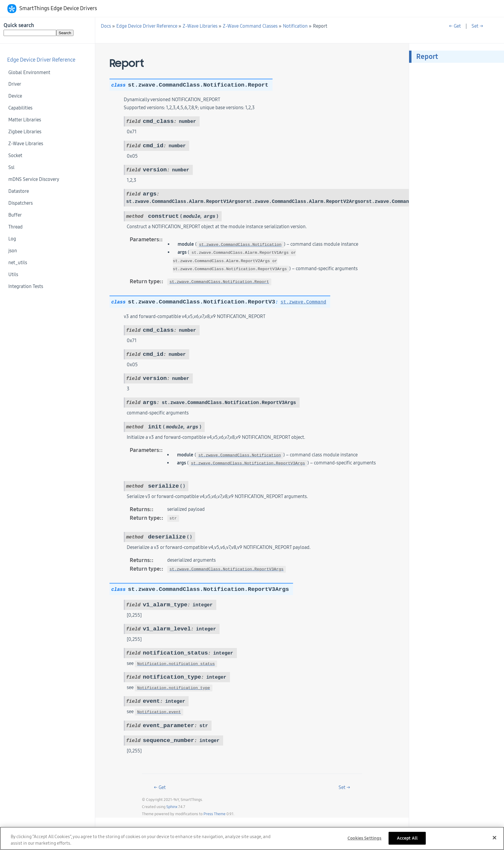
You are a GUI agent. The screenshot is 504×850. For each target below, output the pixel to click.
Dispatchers (21, 203)
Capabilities (20, 108)
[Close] (494, 840)
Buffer (15, 215)
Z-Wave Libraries (26, 144)
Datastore (19, 191)
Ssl (11, 167)
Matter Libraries (25, 120)
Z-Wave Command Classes (250, 26)
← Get (455, 26)
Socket (15, 155)
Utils (13, 274)
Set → (477, 26)
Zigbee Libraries (25, 132)
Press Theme (215, 814)
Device (15, 96)
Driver (15, 84)
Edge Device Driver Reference (41, 60)
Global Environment (29, 72)
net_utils (18, 263)
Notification (295, 26)
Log (12, 239)
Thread (15, 227)
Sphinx (172, 807)
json (13, 251)
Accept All (407, 841)
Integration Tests (26, 286)
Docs (106, 26)
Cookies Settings (364, 841)
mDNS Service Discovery (34, 179)
